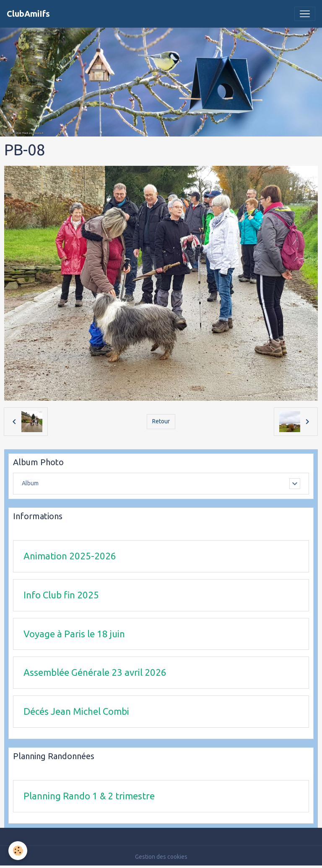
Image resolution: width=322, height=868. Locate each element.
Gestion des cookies (161, 857)
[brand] (28, 14)
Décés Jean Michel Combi (76, 711)
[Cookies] (18, 851)
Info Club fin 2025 (61, 595)
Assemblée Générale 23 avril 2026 (95, 672)
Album (30, 483)
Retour (161, 421)
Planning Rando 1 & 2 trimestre (89, 796)
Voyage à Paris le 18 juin (74, 634)
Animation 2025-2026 (70, 556)
